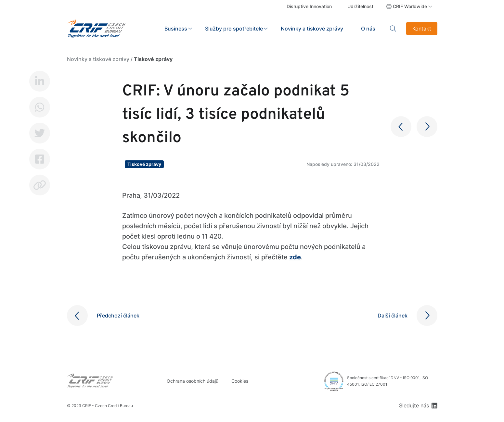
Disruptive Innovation (309, 6)
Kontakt (422, 29)
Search (393, 29)
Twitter (40, 133)
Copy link (40, 185)
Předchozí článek (118, 316)
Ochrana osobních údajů (193, 381)
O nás (368, 29)
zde (295, 257)
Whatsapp (40, 107)
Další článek (393, 316)
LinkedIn (40, 81)
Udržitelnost (360, 6)
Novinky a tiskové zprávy (312, 29)
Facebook (40, 159)
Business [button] (176, 29)
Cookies (240, 381)
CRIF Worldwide (410, 6)
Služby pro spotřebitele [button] (234, 29)
